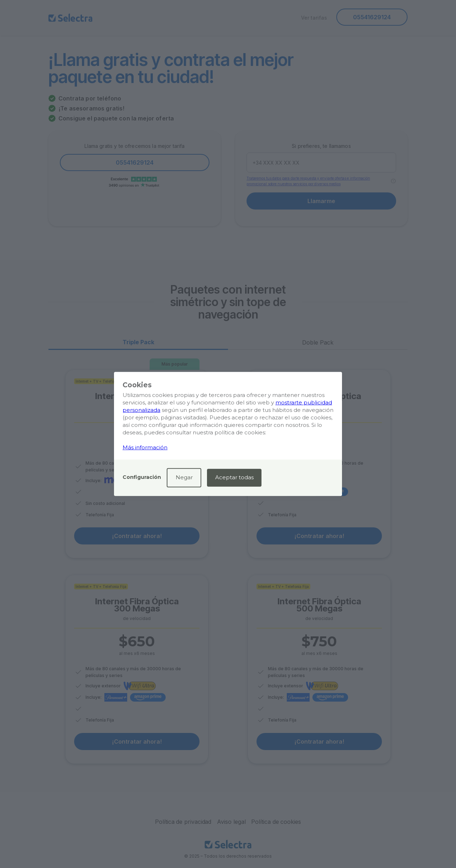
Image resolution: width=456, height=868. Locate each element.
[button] (142, 478)
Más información (145, 447)
